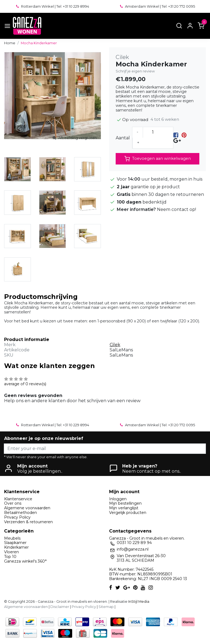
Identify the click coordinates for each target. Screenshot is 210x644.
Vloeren (11, 552)
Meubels (12, 538)
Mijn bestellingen (125, 503)
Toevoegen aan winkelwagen (158, 159)
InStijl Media (138, 602)
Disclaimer (60, 607)
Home (10, 43)
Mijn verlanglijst (124, 508)
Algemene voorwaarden (27, 508)
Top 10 (10, 557)
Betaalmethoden (21, 513)
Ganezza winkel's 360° (25, 561)
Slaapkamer (15, 543)
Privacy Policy (17, 517)
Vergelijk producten (128, 513)
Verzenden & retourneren (28, 522)
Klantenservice (18, 499)
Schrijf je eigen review (135, 71)
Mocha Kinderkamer (39, 43)
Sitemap (106, 607)
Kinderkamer (16, 547)
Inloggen (118, 499)
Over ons (13, 503)
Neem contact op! (177, 209)
